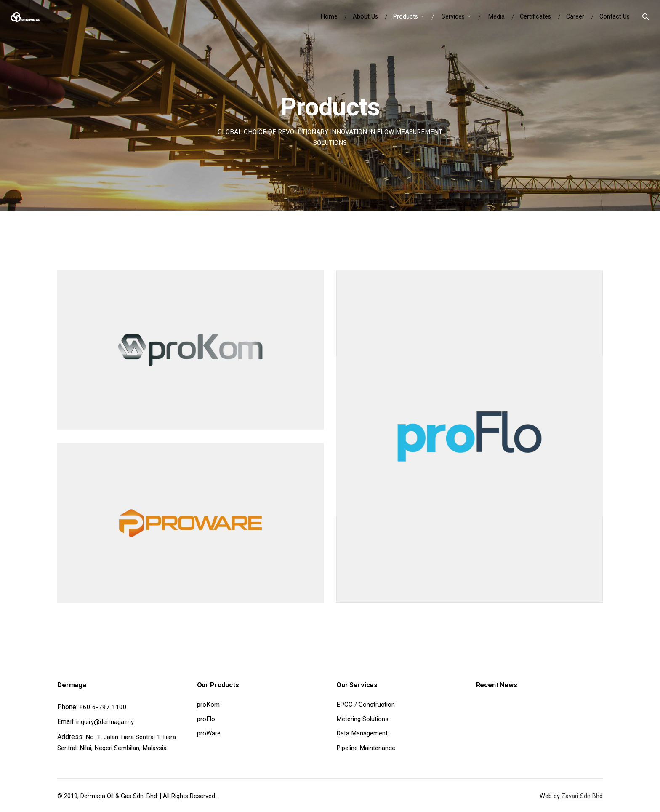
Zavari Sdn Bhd (582, 796)
